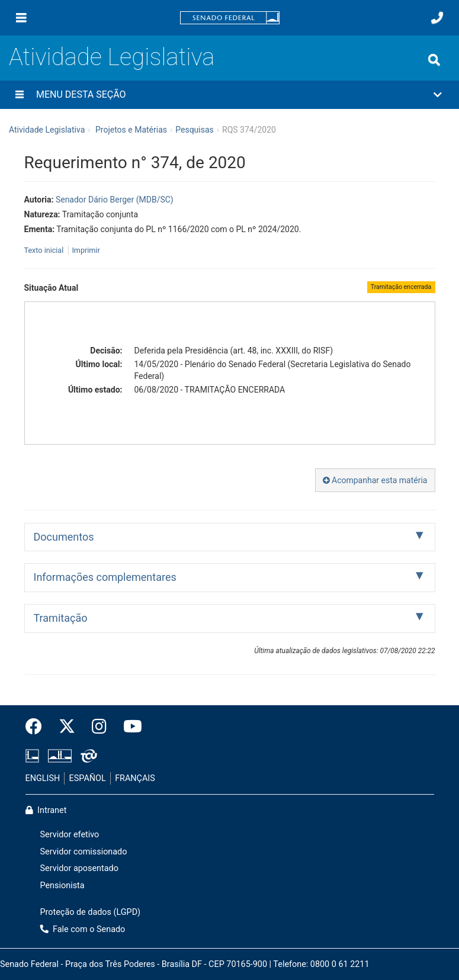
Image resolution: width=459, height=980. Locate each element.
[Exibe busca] (434, 60)
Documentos (64, 537)
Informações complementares (105, 577)
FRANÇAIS (135, 778)
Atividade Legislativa (112, 57)
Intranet (46, 810)
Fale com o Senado (83, 929)
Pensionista (62, 886)
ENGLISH (43, 778)
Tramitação (61, 618)
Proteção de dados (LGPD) (91, 912)
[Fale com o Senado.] (437, 18)
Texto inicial (45, 250)
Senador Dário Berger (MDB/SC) (115, 200)
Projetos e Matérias (131, 130)
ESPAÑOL (88, 778)
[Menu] (21, 18)
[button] (229, 95)
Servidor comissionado (84, 852)
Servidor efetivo (70, 835)
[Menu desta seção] (20, 95)
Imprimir (86, 250)
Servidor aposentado (79, 868)
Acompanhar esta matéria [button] (375, 480)
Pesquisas (195, 130)
